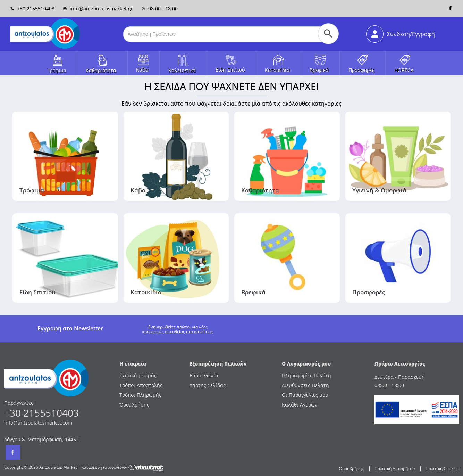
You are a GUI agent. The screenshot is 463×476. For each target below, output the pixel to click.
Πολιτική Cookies (442, 469)
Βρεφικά (319, 70)
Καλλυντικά (182, 70)
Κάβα (142, 70)
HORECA (404, 70)
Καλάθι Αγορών (300, 405)
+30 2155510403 (32, 9)
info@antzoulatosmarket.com (38, 423)
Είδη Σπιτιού (230, 70)
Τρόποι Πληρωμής (140, 395)
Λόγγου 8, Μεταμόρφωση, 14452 (41, 439)
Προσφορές (361, 70)
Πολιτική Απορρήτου (395, 469)
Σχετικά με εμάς (138, 375)
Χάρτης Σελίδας (208, 385)
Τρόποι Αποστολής (141, 385)
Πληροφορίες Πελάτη (306, 375)
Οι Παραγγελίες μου (305, 395)
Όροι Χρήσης (134, 405)
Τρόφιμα (57, 70)
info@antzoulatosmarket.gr (98, 9)
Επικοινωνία (204, 375)
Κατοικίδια (277, 70)
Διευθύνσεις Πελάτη (305, 385)
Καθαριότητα (101, 70)
